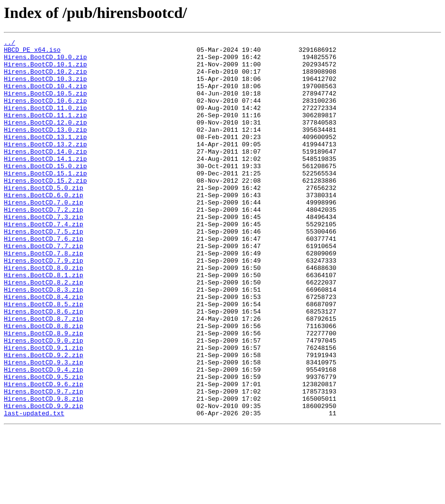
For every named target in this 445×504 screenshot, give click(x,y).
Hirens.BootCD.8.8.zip (44, 384)
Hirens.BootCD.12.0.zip (46, 140)
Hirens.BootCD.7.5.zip (44, 270)
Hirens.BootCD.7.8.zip (44, 297)
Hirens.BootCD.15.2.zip (46, 209)
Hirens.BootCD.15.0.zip (46, 192)
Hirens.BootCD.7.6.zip (44, 279)
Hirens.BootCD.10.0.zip (46, 61)
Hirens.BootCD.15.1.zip (46, 201)
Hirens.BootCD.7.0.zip (44, 236)
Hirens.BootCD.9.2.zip (44, 419)
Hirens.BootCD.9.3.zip (44, 427)
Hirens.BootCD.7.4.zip (44, 262)
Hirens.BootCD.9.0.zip (44, 401)
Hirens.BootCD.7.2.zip (44, 244)
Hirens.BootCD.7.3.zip (44, 253)
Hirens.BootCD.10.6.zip (46, 113)
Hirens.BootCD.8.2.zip (44, 331)
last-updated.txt (34, 488)
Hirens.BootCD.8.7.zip (44, 375)
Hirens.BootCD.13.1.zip (46, 157)
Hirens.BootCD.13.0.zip (46, 148)
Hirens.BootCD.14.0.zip (46, 174)
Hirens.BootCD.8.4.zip (44, 349)
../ (9, 44)
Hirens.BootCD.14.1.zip (46, 183)
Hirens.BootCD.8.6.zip (44, 366)
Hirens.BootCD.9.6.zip (44, 454)
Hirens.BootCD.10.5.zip (46, 105)
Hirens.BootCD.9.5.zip (44, 445)
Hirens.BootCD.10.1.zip (46, 70)
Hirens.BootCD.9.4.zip (44, 436)
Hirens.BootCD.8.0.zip (44, 314)
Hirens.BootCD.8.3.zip (44, 340)
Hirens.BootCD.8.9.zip (44, 393)
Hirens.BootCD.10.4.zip (46, 96)
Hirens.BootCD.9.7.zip (44, 462)
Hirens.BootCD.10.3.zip (46, 87)
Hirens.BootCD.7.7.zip (44, 288)
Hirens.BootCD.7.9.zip (44, 305)
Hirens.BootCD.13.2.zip (46, 166)
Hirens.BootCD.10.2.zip (46, 79)
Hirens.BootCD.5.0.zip (44, 218)
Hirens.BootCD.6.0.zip (44, 227)
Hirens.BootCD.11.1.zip (46, 131)
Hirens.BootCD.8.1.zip (44, 323)
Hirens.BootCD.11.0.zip (46, 122)
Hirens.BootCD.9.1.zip (44, 410)
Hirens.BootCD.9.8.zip (44, 471)
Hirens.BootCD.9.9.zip (44, 480)
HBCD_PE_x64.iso (32, 52)
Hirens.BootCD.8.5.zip (44, 358)
